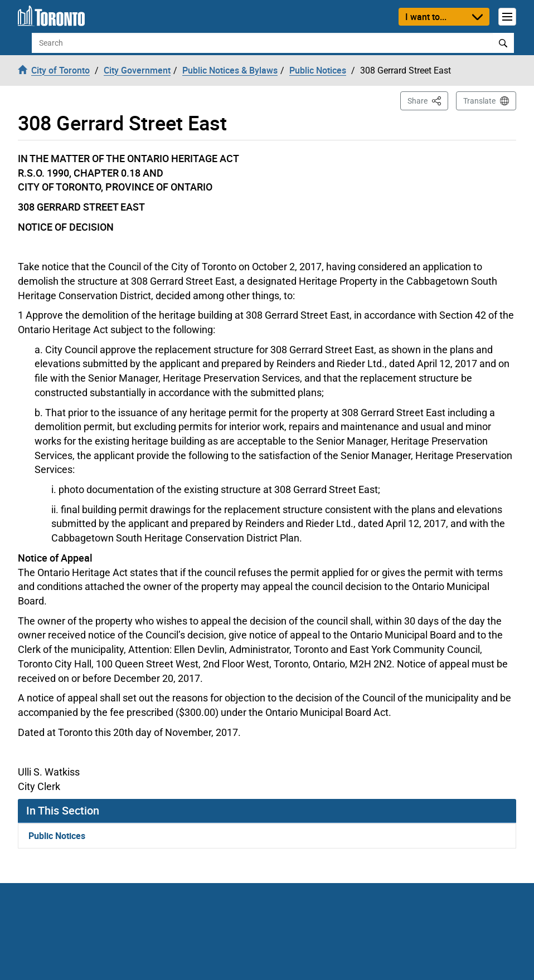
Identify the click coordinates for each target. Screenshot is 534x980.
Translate (479, 101)
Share (428, 100)
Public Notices (57, 836)
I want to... (426, 17)
